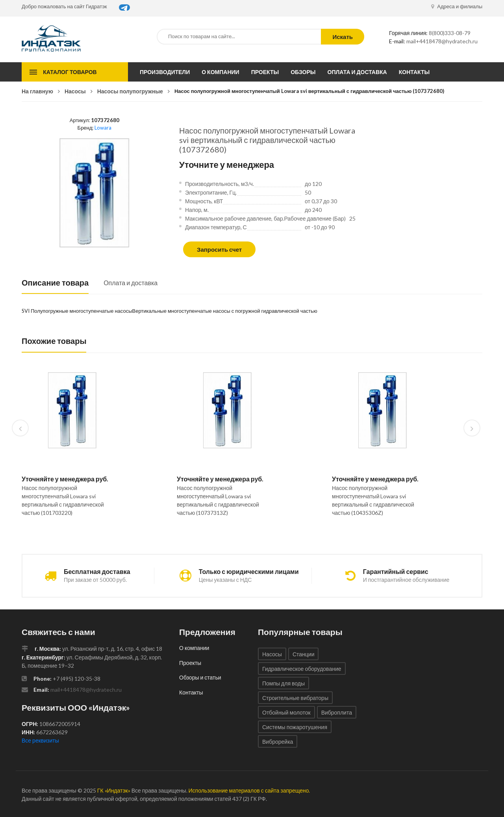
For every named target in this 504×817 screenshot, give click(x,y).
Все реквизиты (40, 740)
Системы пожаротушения (295, 727)
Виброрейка (278, 742)
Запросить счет (219, 249)
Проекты (265, 72)
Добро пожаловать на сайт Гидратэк (64, 6)
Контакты (414, 72)
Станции (304, 654)
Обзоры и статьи (200, 677)
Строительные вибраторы (295, 698)
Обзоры (303, 72)
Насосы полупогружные (130, 91)
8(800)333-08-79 (450, 33)
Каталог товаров (70, 72)
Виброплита (337, 712)
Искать (343, 37)
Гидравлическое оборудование (302, 669)
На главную (37, 91)
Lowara (103, 128)
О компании (220, 72)
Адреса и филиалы (457, 6)
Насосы (75, 91)
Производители (165, 72)
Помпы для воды (283, 683)
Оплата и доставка (357, 72)
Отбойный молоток (286, 712)
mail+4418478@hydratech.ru (442, 41)
